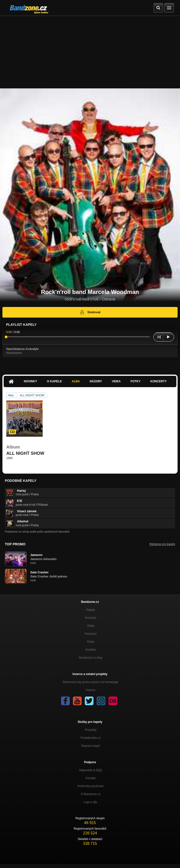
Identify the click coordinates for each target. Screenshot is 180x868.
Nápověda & (90, 770)
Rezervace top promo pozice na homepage (90, 682)
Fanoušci (91, 634)
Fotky (136, 381)
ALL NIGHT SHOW (32, 395)
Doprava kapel (90, 746)
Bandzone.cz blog (90, 658)
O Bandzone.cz (91, 794)
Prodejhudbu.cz (90, 738)
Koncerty (159, 381)
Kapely (91, 610)
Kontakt (91, 778)
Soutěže (91, 650)
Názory (96, 381)
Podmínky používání (91, 786)
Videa (116, 381)
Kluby (91, 642)
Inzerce (90, 690)
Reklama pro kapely (162, 544)
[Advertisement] (90, 52)
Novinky (30, 381)
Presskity (91, 730)
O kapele (54, 381)
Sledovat (90, 312)
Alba (76, 381)
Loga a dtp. (91, 802)
